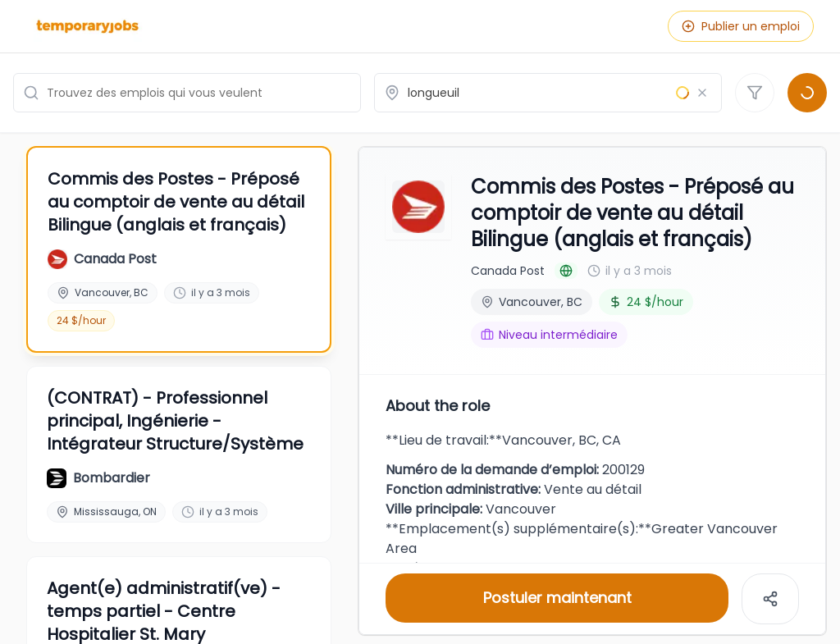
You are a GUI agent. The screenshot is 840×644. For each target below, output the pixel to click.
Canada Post (508, 271)
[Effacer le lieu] (702, 93)
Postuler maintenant (557, 598)
